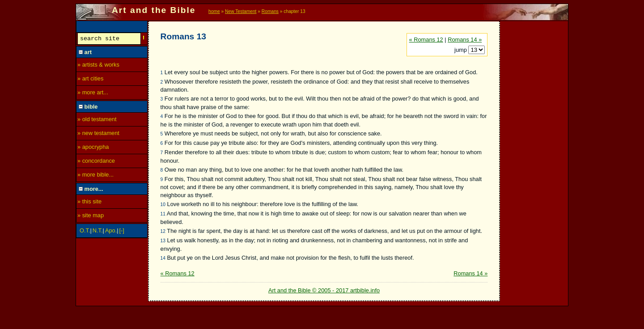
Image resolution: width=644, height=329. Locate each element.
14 (163, 258)
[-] (122, 232)
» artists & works (98, 66)
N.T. (98, 232)
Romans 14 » (465, 40)
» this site (89, 203)
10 (163, 205)
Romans (270, 11)
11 (163, 214)
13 (163, 241)
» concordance (96, 162)
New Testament (241, 11)
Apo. (111, 232)
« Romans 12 (426, 40)
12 (163, 231)
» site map (91, 217)
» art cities (90, 80)
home (214, 11)
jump (461, 50)
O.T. (85, 232)
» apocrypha (93, 148)
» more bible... (95, 176)
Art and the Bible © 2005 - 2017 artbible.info (324, 290)
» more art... (93, 94)
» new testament (98, 134)
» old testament (97, 120)
